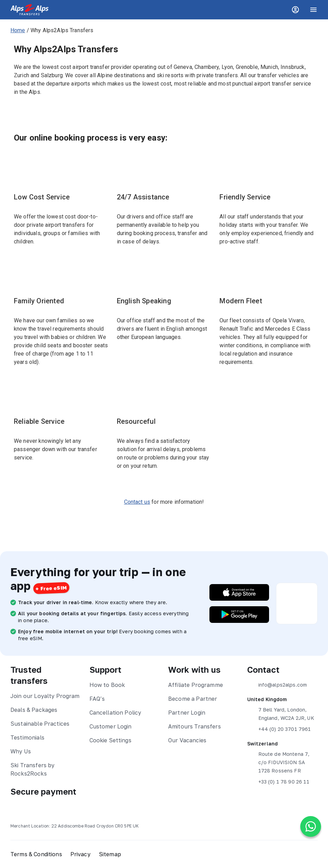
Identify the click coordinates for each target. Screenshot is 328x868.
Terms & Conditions (36, 854)
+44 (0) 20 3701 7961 (279, 729)
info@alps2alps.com (277, 685)
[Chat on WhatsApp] (311, 826)
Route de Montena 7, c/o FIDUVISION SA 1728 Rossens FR (278, 762)
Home (18, 30)
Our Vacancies (187, 740)
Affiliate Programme (196, 685)
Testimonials (27, 737)
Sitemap (110, 854)
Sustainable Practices (40, 724)
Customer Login (111, 726)
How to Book (107, 685)
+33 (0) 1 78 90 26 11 (278, 782)
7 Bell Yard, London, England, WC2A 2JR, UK (281, 713)
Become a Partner (193, 699)
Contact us (137, 502)
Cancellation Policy (115, 713)
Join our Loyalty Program (45, 696)
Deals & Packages (34, 710)
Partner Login (187, 713)
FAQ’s (97, 699)
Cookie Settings (110, 740)
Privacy (80, 854)
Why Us (21, 751)
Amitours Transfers (195, 726)
